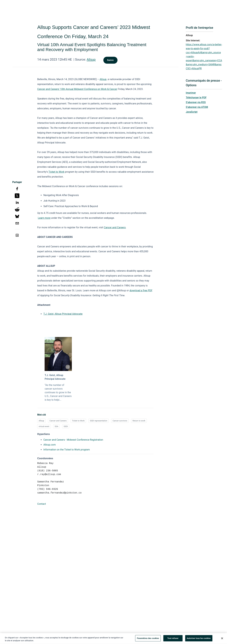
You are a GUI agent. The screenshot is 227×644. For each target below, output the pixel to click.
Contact (42, 504)
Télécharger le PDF (196, 98)
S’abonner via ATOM (197, 107)
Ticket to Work (56, 172)
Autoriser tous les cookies (199, 639)
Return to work (139, 421)
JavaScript (192, 112)
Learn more (44, 218)
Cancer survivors (120, 421)
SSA (56, 426)
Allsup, (103, 79)
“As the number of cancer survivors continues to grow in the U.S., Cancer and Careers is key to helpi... (58, 392)
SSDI (66, 426)
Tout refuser (173, 639)
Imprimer (191, 93)
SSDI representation (99, 421)
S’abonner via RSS (196, 102)
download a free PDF (141, 290)
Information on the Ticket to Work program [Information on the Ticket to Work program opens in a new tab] (67, 450)
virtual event (44, 426)
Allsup (91, 59)
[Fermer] (222, 639)
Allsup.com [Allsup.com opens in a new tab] (50, 445)
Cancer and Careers (115, 227)
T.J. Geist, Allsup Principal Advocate (63, 314)
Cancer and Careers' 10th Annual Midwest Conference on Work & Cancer (77, 89)
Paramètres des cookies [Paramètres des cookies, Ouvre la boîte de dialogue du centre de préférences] (148, 639)
